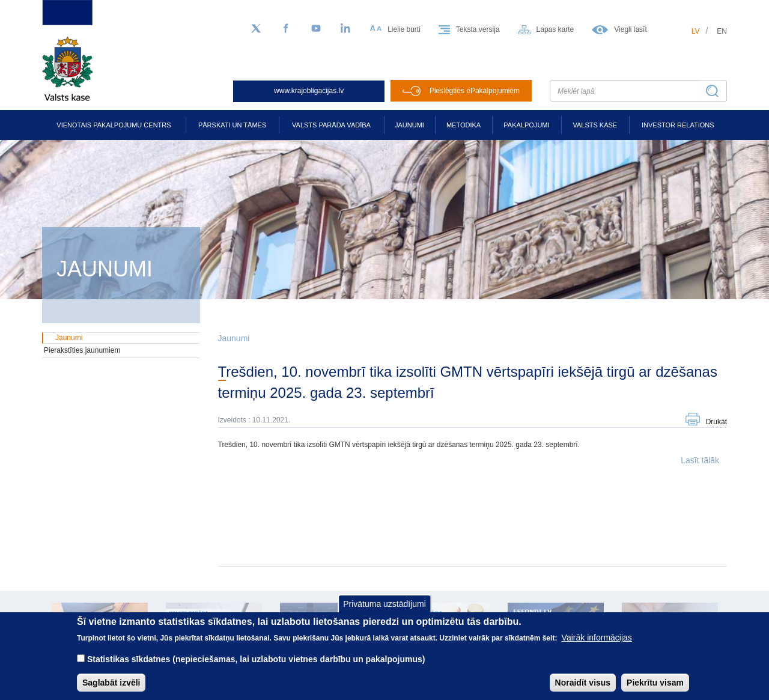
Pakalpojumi (526, 125)
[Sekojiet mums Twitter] (256, 29)
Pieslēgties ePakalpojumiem (475, 91)
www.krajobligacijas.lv (309, 91)
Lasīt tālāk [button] (700, 460)
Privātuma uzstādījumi (384, 613)
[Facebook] (286, 29)
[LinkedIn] (346, 29)
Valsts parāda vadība (331, 125)
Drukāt (716, 422)
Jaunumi (409, 125)
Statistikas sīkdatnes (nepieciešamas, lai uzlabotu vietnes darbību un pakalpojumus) (256, 668)
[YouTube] (316, 29)
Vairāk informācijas (597, 647)
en (722, 31)
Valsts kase (595, 125)
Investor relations (678, 125)
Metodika (464, 125)
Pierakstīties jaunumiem (82, 350)
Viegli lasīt (630, 29)
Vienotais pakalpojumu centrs (114, 125)
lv (696, 31)
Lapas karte (555, 29)
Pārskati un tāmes (232, 125)
